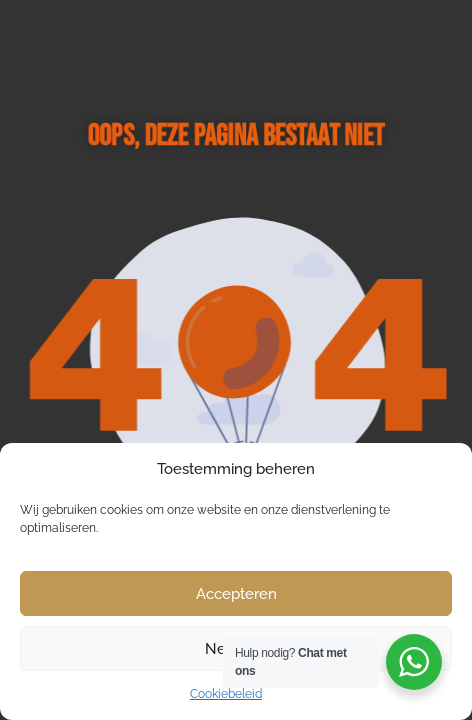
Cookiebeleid (226, 694)
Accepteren (236, 594)
